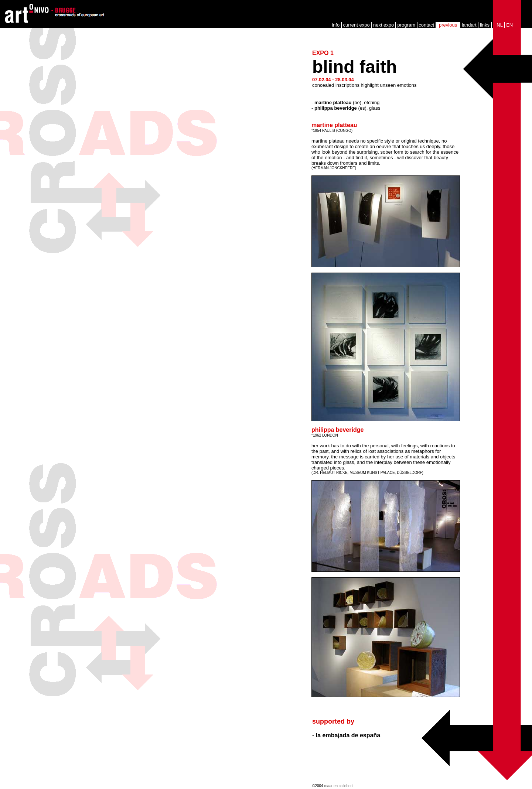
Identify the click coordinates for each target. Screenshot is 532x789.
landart (469, 25)
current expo (356, 25)
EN (509, 25)
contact (426, 25)
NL (500, 25)
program (406, 25)
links (485, 25)
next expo (383, 25)
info (336, 25)
